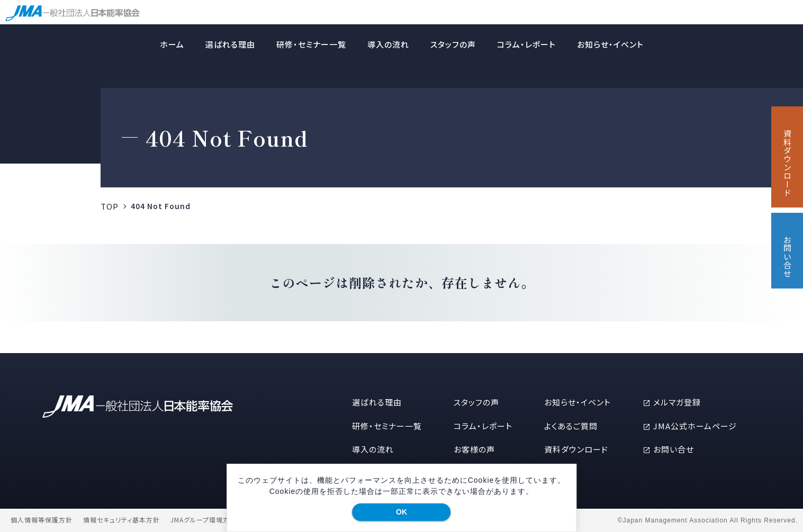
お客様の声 (474, 449)
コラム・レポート (526, 44)
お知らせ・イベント (610, 44)
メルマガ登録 (677, 402)
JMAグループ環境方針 (204, 520)
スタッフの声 (453, 44)
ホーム (172, 44)
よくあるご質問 (571, 426)
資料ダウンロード (576, 449)
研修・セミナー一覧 (311, 44)
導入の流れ (388, 44)
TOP (110, 206)
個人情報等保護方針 (42, 520)
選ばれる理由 (230, 44)
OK (401, 512)
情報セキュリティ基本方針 (121, 520)
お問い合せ (674, 449)
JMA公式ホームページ (695, 426)
